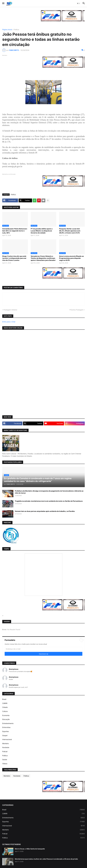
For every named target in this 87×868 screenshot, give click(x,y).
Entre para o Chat (9, 322)
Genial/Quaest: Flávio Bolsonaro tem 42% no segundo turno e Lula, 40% (15, 231)
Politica (16, 30)
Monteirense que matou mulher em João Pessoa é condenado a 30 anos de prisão (46, 859)
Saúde (5, 759)
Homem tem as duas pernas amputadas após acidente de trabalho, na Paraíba (45, 511)
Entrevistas (6, 727)
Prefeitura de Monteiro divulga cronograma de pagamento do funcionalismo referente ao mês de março (49, 492)
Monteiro (5, 743)
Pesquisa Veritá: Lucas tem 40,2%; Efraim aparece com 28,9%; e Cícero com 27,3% (70, 231)
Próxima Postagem (77, 310)
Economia (6, 715)
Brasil (4, 699)
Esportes (5, 731)
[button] (3, 3)
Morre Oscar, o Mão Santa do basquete (30, 849)
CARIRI (5, 703)
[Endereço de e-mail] (43, 649)
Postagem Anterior (10, 310)
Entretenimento (8, 723)
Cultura (5, 711)
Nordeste (6, 747)
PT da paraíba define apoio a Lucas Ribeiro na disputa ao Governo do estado (42, 231)
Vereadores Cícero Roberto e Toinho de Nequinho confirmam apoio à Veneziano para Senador (43, 258)
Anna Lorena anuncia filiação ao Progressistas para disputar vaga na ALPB (71, 258)
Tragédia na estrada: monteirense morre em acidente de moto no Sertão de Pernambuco (49, 501)
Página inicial (7, 30)
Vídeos (5, 764)
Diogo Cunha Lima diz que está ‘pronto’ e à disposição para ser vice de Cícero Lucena (14, 258)
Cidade (5, 707)
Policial (5, 751)
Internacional (7, 739)
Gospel (5, 735)
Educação (6, 719)
